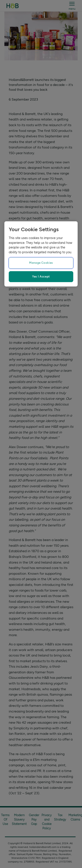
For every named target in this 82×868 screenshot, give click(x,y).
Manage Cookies (41, 263)
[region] (41, 254)
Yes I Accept (41, 277)
